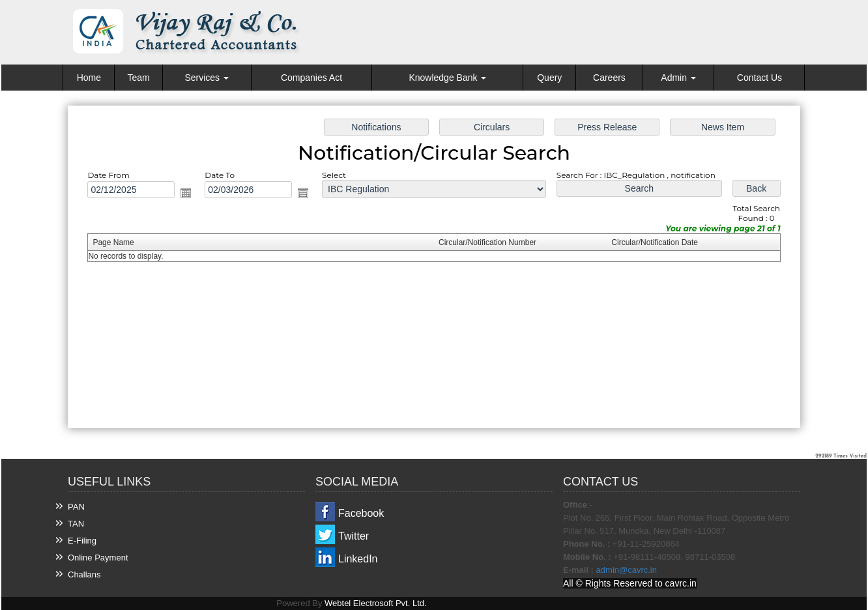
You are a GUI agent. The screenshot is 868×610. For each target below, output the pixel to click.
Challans (84, 574)
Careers (609, 78)
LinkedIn (358, 559)
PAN (76, 507)
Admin (678, 78)
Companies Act (311, 78)
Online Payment (98, 558)
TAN (76, 524)
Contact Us (759, 78)
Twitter (354, 536)
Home (89, 78)
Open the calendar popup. (190, 194)
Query (549, 78)
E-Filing (82, 541)
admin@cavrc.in (627, 570)
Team (138, 78)
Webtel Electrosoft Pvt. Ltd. (376, 603)
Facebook (361, 513)
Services (207, 78)
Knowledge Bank (447, 78)
